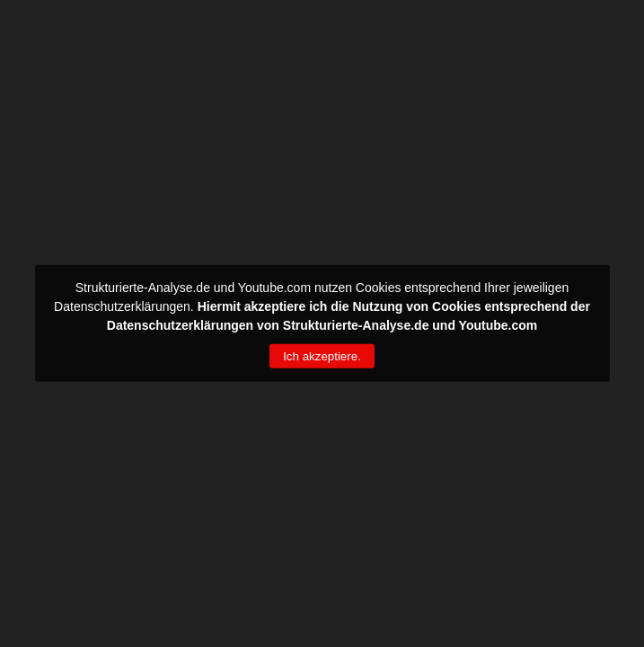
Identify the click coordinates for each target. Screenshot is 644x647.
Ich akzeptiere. (322, 356)
